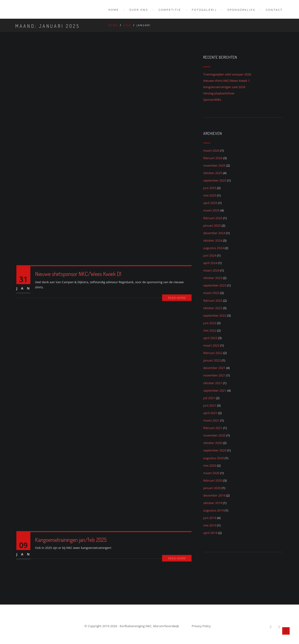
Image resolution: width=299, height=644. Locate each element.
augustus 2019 (214, 510)
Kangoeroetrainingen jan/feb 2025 (71, 540)
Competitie (170, 10)
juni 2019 (210, 518)
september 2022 (215, 315)
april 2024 (210, 263)
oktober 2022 (213, 308)
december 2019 (214, 495)
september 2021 (215, 390)
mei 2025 (210, 195)
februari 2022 (213, 353)
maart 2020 (211, 473)
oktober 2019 (213, 503)
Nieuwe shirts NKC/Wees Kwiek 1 (226, 81)
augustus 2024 (214, 248)
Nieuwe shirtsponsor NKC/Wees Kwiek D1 (78, 274)
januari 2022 (212, 360)
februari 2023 (213, 301)
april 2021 (210, 413)
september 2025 (215, 180)
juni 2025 (210, 188)
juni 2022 (210, 323)
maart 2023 (211, 293)
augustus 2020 (214, 458)
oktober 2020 (213, 443)
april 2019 (210, 533)
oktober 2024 (213, 240)
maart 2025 (211, 210)
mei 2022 (210, 330)
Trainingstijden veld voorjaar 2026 (227, 74)
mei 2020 (210, 465)
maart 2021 (211, 420)
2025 (127, 25)
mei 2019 (210, 525)
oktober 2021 (213, 383)
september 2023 (215, 285)
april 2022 (210, 338)
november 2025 (214, 165)
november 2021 (214, 375)
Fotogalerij (204, 10)
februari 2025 (213, 218)
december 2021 (214, 368)
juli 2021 (209, 398)
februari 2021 (213, 428)
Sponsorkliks (212, 100)
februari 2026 (213, 158)
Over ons (139, 10)
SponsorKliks (241, 10)
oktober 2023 (213, 278)
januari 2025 (212, 225)
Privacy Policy (201, 626)
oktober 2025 (213, 173)
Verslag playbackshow (219, 93)
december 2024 (214, 233)
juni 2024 (210, 255)
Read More (177, 298)
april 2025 (210, 203)
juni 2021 (210, 405)
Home (114, 10)
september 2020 (215, 450)
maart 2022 (211, 345)
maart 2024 (211, 270)
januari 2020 (212, 488)
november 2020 (214, 435)
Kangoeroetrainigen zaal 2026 (224, 87)
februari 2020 (213, 480)
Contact (274, 10)
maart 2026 (211, 150)
